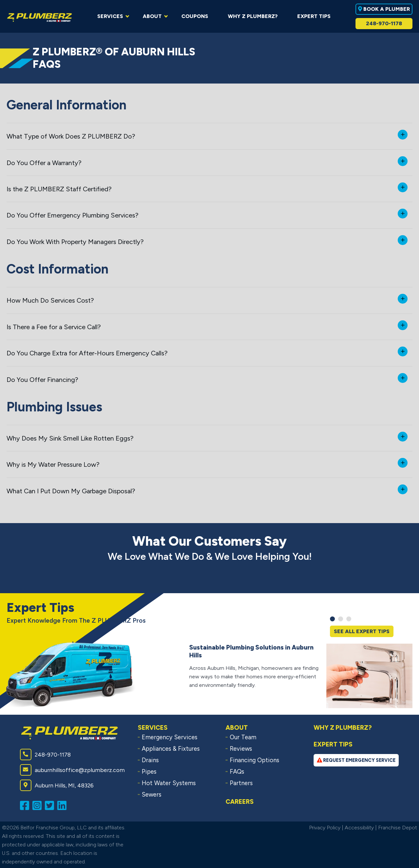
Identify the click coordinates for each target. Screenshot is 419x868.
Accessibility (359, 828)
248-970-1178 (384, 23)
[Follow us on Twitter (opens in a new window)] (51, 805)
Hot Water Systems (169, 783)
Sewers (152, 795)
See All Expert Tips (362, 631)
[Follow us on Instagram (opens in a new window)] (39, 805)
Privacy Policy (325, 828)
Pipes (149, 772)
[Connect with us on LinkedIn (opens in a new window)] (64, 805)
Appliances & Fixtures (171, 749)
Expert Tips (333, 744)
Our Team (243, 737)
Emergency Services (170, 737)
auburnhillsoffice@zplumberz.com (72, 770)
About (237, 728)
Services (153, 728)
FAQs (237, 772)
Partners (241, 783)
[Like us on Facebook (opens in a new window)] (26, 805)
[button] (332, 619)
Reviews (241, 749)
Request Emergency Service (356, 760)
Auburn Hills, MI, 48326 (57, 785)
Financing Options (255, 760)
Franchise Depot (398, 828)
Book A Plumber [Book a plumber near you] (384, 9)
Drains (150, 760)
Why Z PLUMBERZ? (343, 728)
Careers (240, 802)
